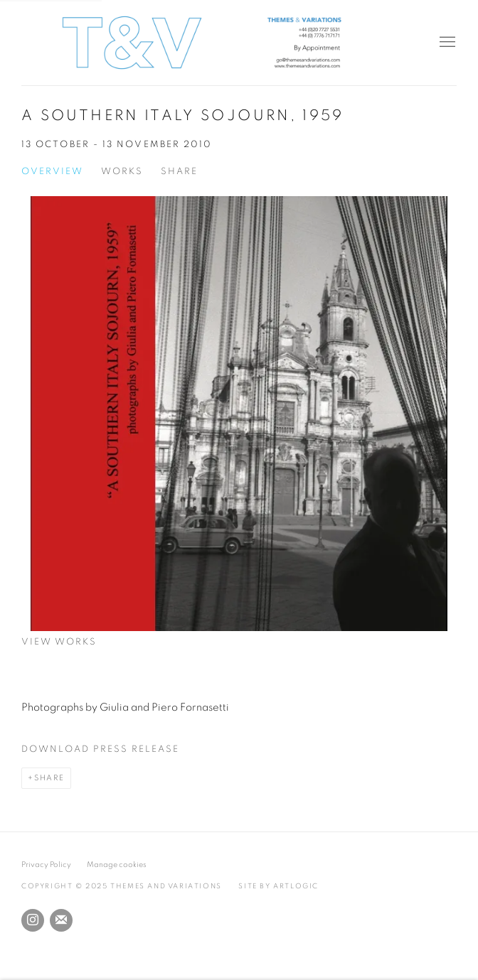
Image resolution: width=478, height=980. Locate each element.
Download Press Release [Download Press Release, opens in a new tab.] (100, 749)
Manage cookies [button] (117, 865)
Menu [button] (446, 43)
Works (122, 172)
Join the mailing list (61, 920)
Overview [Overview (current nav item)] (52, 172)
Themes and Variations (239, 43)
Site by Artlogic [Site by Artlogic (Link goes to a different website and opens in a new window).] (278, 886)
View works (59, 642)
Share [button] (179, 172)
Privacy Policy (46, 865)
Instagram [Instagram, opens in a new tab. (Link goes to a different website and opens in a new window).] (33, 920)
